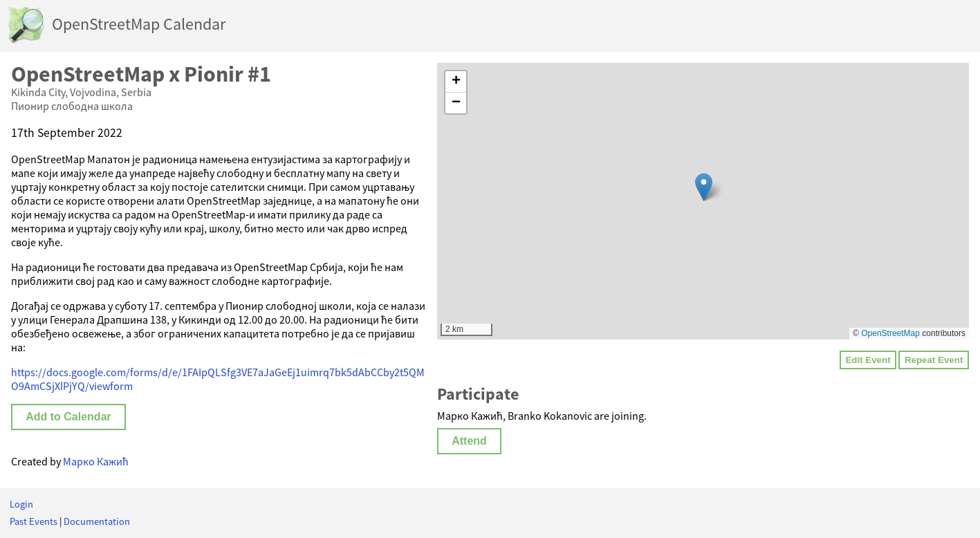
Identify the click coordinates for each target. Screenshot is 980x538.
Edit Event (868, 360)
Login (21, 504)
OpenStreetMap (890, 333)
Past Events (34, 521)
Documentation (97, 521)
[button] (704, 187)
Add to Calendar (68, 417)
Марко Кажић (96, 461)
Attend (469, 441)
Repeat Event (934, 360)
